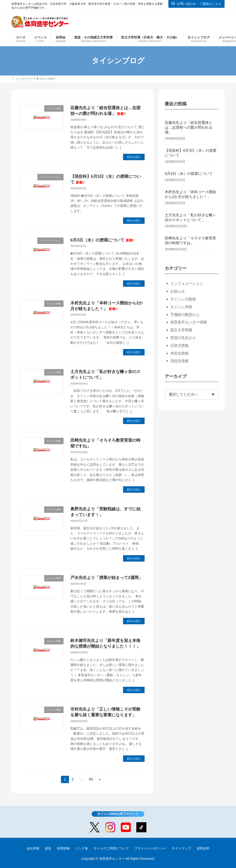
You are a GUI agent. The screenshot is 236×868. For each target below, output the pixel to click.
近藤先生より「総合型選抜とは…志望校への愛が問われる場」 (189, 127)
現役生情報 (179, 361)
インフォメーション (187, 283)
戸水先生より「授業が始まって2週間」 (107, 578)
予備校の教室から (185, 314)
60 (91, 780)
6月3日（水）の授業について (102, 240)
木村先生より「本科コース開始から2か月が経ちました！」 (190, 194)
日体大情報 (179, 345)
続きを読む (134, 157)
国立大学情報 (181, 330)
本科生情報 (179, 353)
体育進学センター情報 (189, 322)
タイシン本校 (181, 307)
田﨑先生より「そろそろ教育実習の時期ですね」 (190, 241)
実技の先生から (183, 338)
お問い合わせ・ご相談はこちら (197, 4)
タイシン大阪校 (183, 299)
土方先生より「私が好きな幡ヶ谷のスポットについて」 (190, 217)
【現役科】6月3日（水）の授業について (191, 153)
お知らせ (178, 291)
